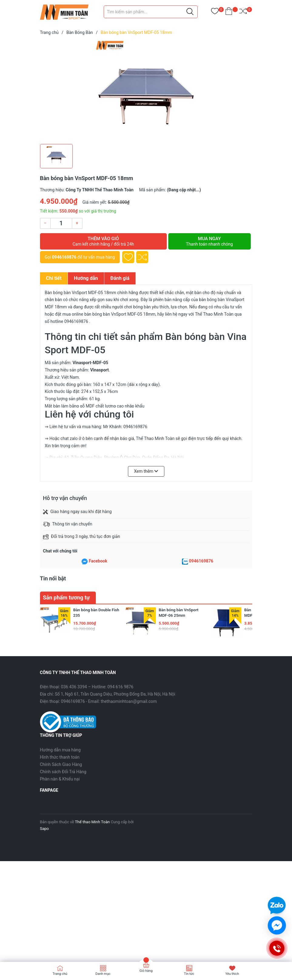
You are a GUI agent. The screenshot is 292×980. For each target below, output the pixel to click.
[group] (146, 91)
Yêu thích (232, 974)
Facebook (98, 561)
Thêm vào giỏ (103, 241)
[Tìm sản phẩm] (151, 12)
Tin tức (189, 974)
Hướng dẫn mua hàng (60, 750)
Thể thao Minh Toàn (92, 822)
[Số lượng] (61, 223)
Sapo (45, 829)
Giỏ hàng (146, 971)
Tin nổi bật (53, 578)
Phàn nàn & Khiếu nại (60, 779)
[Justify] (190, 12)
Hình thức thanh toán (60, 757)
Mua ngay (210, 241)
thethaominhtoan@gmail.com (129, 701)
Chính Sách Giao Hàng (61, 764)
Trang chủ (60, 974)
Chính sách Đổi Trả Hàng (63, 772)
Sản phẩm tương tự (67, 597)
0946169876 (64, 257)
